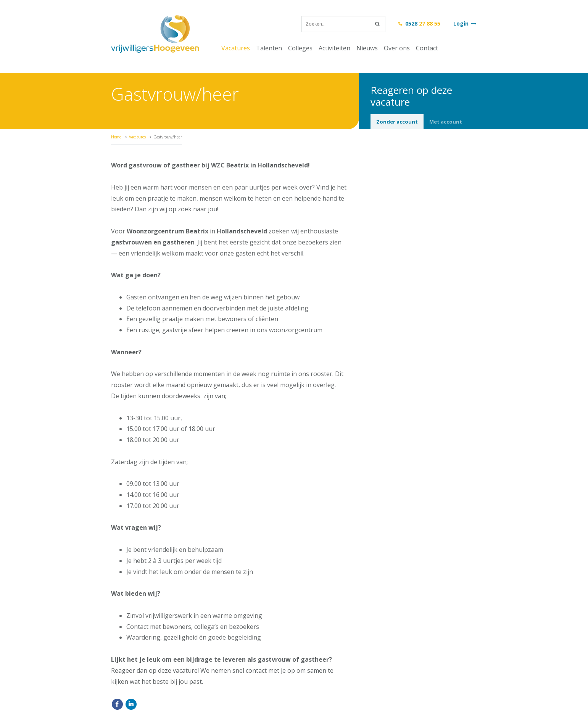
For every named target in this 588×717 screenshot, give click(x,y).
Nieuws (367, 48)
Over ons (397, 48)
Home (116, 137)
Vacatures (236, 48)
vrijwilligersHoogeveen (155, 34)
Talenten (269, 48)
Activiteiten (334, 48)
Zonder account (397, 122)
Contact (427, 48)
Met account (446, 122)
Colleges (300, 48)
